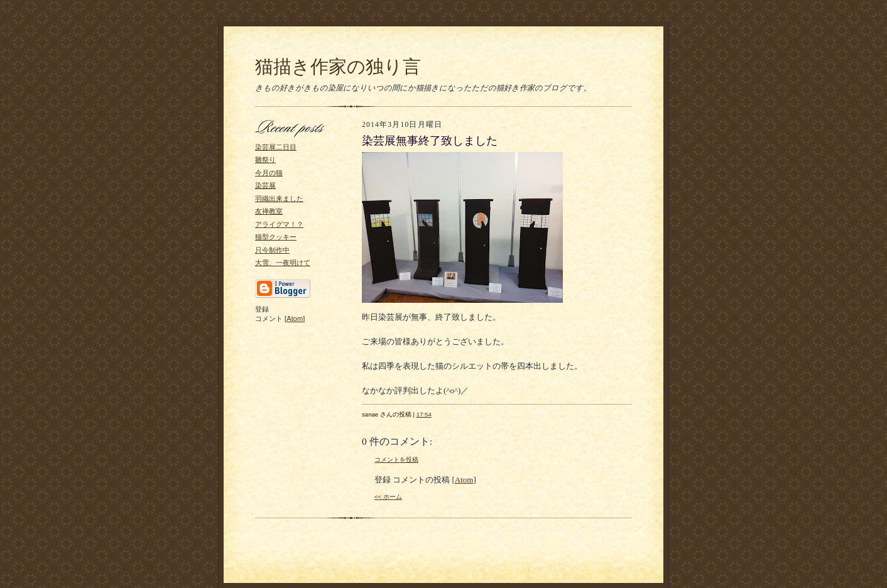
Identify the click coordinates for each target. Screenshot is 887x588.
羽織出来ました (279, 199)
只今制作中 (272, 250)
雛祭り (265, 160)
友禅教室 (269, 211)
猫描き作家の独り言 (338, 67)
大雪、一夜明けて (283, 263)
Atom (295, 318)
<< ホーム (388, 497)
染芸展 (265, 185)
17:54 (424, 414)
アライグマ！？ (279, 224)
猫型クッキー (276, 237)
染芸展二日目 (276, 147)
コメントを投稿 (396, 460)
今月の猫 (269, 173)
